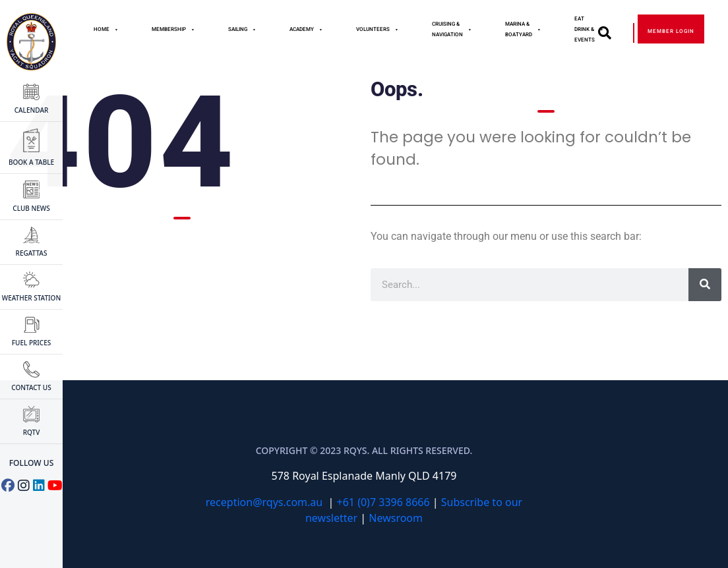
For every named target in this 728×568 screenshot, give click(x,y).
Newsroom (396, 518)
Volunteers (378, 30)
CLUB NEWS (31, 197)
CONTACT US (31, 377)
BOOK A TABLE (31, 148)
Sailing (242, 30)
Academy (306, 30)
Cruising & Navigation (452, 29)
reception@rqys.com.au (264, 502)
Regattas (32, 242)
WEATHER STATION (31, 287)
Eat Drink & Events (589, 30)
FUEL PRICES (32, 332)
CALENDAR (32, 99)
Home (106, 30)
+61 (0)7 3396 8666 (383, 502)
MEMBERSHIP (173, 30)
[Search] (705, 285)
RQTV (32, 421)
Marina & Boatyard (523, 29)
